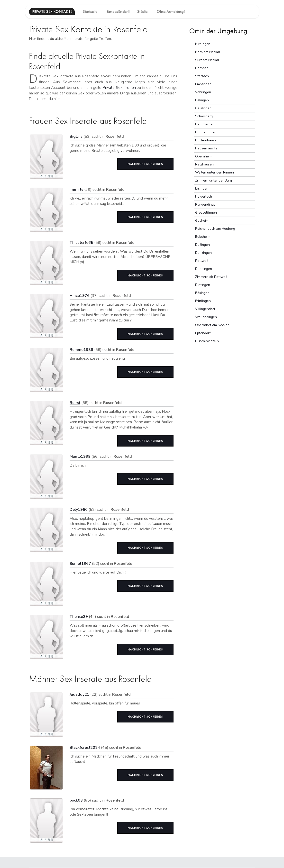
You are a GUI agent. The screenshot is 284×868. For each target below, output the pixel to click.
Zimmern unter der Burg (214, 180)
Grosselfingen (206, 213)
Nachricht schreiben (146, 164)
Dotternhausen (207, 140)
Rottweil (202, 261)
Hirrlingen (203, 44)
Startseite (90, 12)
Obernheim (204, 156)
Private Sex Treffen (119, 88)
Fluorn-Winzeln (207, 341)
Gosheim (202, 221)
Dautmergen (205, 124)
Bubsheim (203, 237)
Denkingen (203, 253)
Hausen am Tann (208, 148)
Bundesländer (117, 12)
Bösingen (202, 293)
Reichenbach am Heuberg (215, 229)
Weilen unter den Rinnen (215, 172)
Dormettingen (206, 132)
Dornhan (202, 68)
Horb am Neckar (208, 52)
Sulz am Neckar (207, 60)
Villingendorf (205, 309)
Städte (142, 12)
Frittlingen (203, 301)
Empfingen (203, 84)
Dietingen (203, 285)
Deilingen (202, 245)
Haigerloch (204, 196)
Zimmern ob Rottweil (211, 277)
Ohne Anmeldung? (171, 12)
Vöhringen (203, 92)
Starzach (202, 76)
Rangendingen (206, 205)
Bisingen (202, 188)
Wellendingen (206, 317)
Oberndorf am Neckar (212, 325)
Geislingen (203, 108)
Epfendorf (203, 333)
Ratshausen (204, 164)
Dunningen (204, 269)
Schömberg (204, 116)
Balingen (202, 100)
